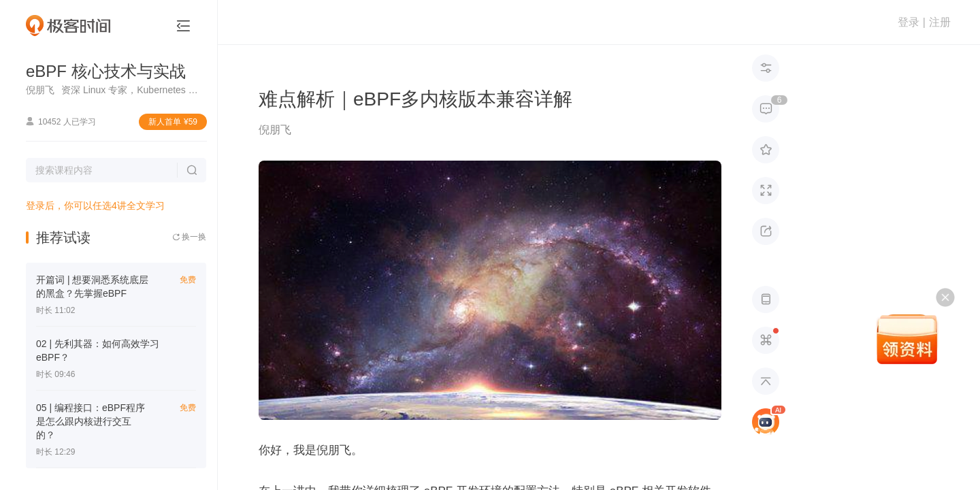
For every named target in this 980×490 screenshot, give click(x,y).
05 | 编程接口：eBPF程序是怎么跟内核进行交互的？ (91, 421)
